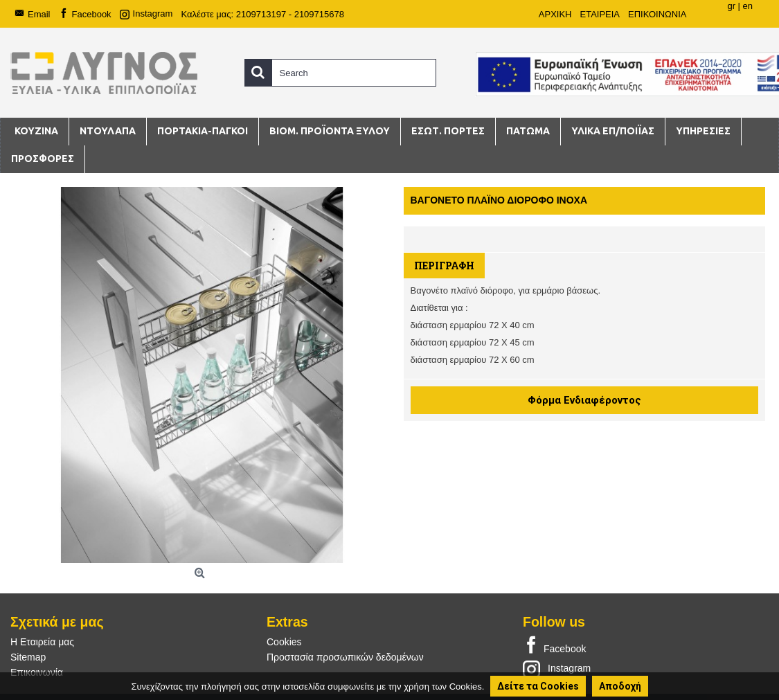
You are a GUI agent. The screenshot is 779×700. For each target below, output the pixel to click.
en (748, 6)
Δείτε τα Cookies (538, 686)
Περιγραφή (444, 266)
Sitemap (28, 657)
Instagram (557, 668)
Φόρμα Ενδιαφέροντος (584, 400)
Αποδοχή (620, 686)
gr (731, 6)
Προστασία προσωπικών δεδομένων (345, 657)
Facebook (554, 646)
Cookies (284, 642)
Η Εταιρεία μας (42, 642)
